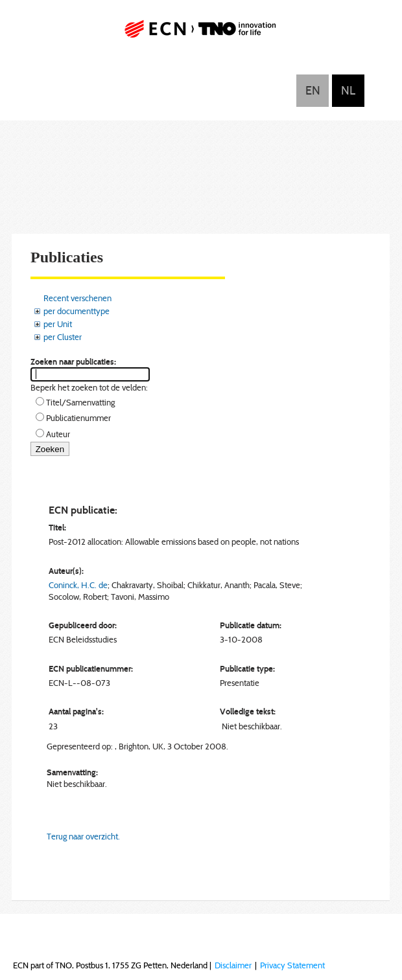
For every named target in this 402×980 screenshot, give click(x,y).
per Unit (58, 324)
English (313, 91)
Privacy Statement (292, 965)
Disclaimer (233, 965)
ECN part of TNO (201, 34)
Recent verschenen (77, 298)
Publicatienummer (78, 418)
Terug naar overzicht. (83, 836)
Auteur (58, 434)
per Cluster (63, 337)
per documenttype (77, 311)
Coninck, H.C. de (78, 585)
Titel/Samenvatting (80, 402)
